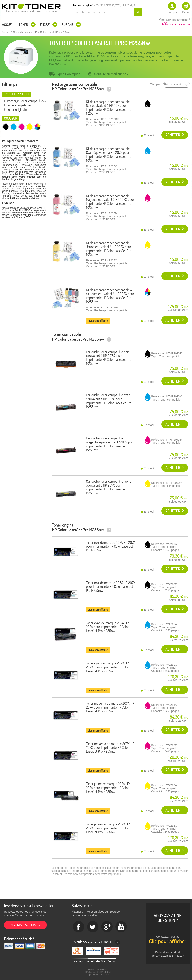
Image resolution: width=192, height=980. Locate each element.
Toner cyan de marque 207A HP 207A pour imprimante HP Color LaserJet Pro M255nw (107, 627)
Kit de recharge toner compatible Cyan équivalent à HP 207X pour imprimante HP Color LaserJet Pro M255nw (109, 154)
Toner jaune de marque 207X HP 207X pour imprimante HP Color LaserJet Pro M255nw (108, 828)
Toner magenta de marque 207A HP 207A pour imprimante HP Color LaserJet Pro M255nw (110, 707)
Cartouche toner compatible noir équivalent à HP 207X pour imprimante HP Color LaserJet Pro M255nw (109, 358)
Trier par (155, 84)
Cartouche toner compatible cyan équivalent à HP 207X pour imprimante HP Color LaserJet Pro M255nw (109, 401)
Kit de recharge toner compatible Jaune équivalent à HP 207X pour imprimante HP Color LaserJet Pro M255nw (109, 249)
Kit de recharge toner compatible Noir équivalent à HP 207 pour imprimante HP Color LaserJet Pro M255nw (109, 107)
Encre (45, 25)
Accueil (8, 25)
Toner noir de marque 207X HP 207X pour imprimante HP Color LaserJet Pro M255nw (111, 587)
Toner (24, 25)
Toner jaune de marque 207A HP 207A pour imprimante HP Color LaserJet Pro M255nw (108, 788)
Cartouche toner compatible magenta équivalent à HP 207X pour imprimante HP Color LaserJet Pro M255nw (110, 444)
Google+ (107, 927)
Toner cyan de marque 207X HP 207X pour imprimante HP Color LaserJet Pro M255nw (107, 667)
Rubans (68, 25)
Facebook (79, 927)
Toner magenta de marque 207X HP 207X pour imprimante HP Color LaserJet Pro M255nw (110, 748)
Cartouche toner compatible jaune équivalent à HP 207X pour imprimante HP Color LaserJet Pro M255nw (109, 487)
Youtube (121, 927)
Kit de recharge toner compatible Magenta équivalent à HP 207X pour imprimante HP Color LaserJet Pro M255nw (110, 202)
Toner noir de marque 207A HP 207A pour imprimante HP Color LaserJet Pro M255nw (111, 546)
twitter (93, 927)
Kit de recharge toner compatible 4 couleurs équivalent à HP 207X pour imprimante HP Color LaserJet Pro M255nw (110, 296)
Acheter (173, 135)
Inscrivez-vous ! (24, 925)
